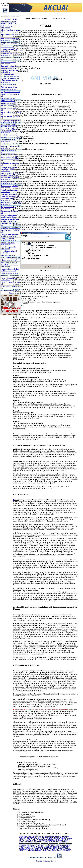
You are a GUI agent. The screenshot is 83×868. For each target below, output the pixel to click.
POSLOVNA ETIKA (30, 846)
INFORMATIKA (52, 840)
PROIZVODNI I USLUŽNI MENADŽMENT (33, 847)
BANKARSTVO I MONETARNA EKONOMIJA (38, 836)
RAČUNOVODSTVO (34, 848)
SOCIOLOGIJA (48, 848)
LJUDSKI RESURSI (37, 842)
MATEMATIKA (63, 842)
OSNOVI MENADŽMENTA (55, 844)
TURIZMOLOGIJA (67, 850)
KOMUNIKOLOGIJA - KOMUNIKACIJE (38, 841)
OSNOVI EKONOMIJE (67, 844)
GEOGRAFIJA (27, 840)
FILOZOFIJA (58, 838)
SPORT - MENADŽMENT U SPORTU (35, 850)
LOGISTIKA (22, 842)
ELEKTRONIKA (66, 836)
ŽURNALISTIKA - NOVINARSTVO (63, 851)
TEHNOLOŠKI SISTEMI (56, 850)
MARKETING (56, 842)
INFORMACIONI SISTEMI (42, 840)
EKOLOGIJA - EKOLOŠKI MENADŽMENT (44, 838)
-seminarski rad (10, 39)
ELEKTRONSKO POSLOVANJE (27, 838)
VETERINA (51, 851)
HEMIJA (33, 840)
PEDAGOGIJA (41, 845)
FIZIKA (21, 840)
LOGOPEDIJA (29, 842)
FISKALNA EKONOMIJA (66, 839)
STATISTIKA (47, 850)
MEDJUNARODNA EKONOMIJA (32, 843)
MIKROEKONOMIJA (53, 843)
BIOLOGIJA (52, 836)
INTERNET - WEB (60, 840)
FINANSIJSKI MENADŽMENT (53, 839)
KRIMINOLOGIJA (51, 841)
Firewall (16, 500)
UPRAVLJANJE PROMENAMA (41, 851)
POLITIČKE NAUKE (50, 845)
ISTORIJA (67, 840)
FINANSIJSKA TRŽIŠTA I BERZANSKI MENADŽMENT (32, 839)
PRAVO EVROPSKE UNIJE (46, 846)
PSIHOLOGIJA (57, 847)
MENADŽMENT (44, 843)
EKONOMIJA (58, 836)
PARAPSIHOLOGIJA (32, 845)
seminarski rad (9, 23)
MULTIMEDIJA (62, 843)
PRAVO (37, 846)
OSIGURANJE (23, 845)
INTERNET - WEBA (11, 19)
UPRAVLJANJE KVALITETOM (26, 851)
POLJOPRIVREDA (59, 845)
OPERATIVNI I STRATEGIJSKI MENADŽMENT (37, 844)
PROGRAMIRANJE (48, 847)
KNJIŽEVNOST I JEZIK (62, 841)
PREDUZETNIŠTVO (58, 846)
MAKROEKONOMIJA (48, 842)
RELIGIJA (42, 848)
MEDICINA (22, 843)
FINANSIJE (64, 838)
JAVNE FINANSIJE (24, 841)
